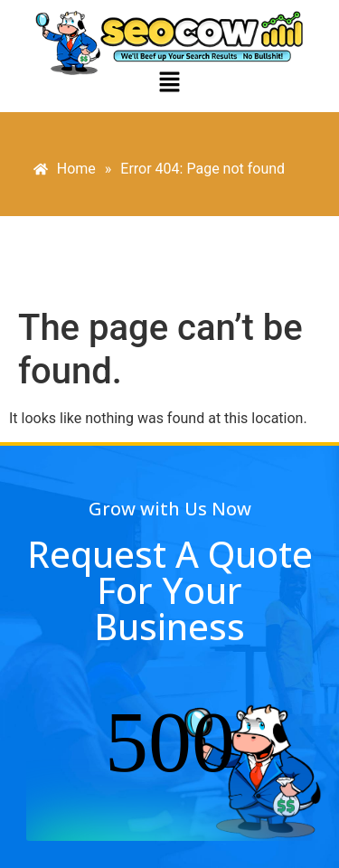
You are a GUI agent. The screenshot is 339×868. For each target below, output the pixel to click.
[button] (169, 83)
